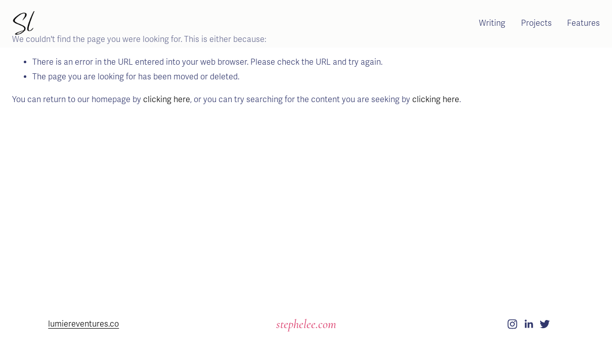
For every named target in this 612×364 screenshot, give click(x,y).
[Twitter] (545, 324)
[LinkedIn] (529, 324)
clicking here (167, 100)
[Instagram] (512, 324)
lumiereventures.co (83, 324)
